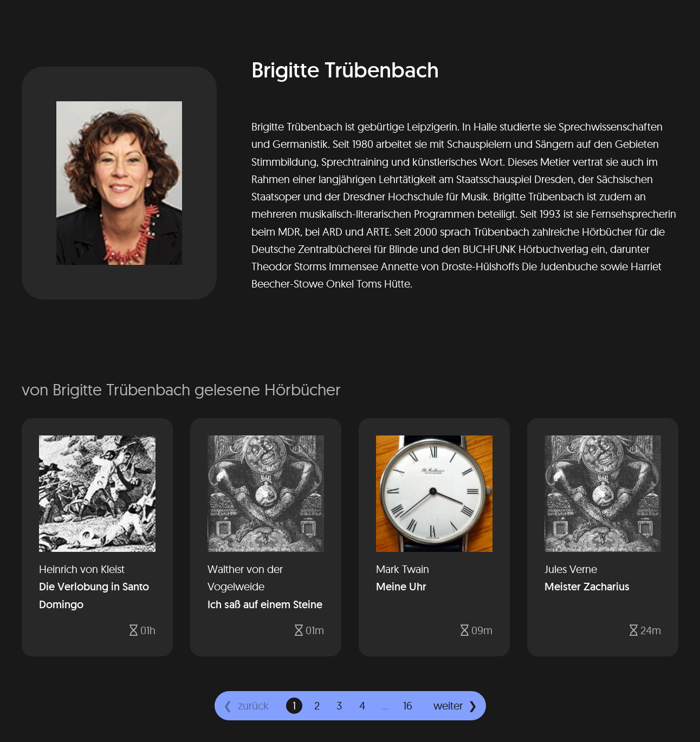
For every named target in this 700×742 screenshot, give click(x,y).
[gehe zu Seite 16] (408, 706)
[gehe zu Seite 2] (317, 706)
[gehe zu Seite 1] (294, 706)
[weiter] (455, 706)
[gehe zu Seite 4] (362, 706)
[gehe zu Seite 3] (340, 706)
